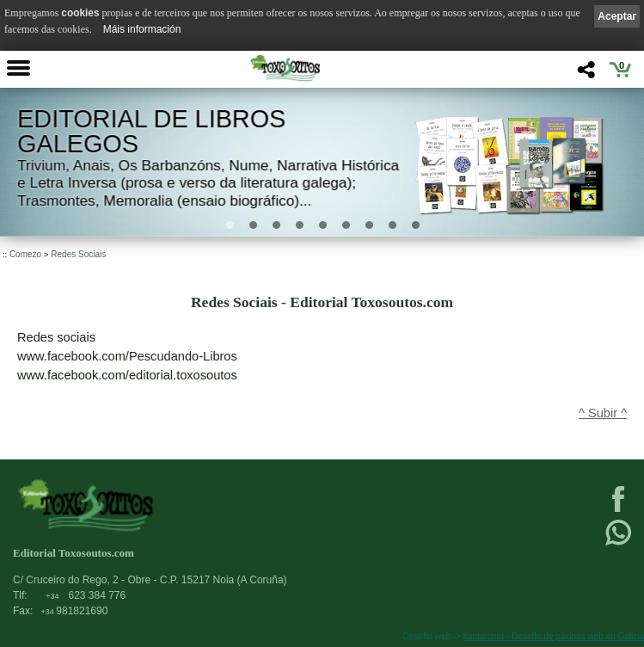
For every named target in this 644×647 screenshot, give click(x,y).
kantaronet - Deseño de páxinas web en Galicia (554, 636)
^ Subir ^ (603, 413)
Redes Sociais (78, 254)
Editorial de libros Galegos (151, 131)
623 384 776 (86, 595)
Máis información (142, 29)
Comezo (25, 254)
